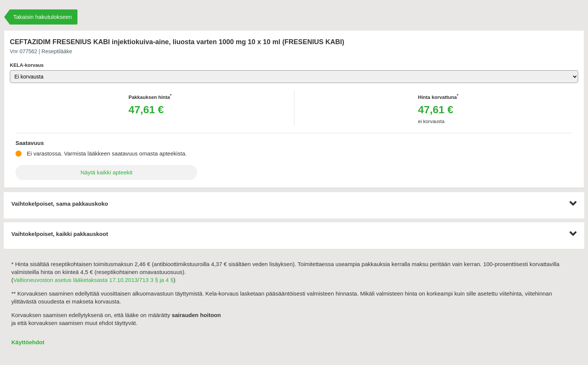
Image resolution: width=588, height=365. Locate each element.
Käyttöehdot (28, 342)
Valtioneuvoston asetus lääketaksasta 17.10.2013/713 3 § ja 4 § (93, 280)
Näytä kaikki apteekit (107, 172)
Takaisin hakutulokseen (43, 17)
